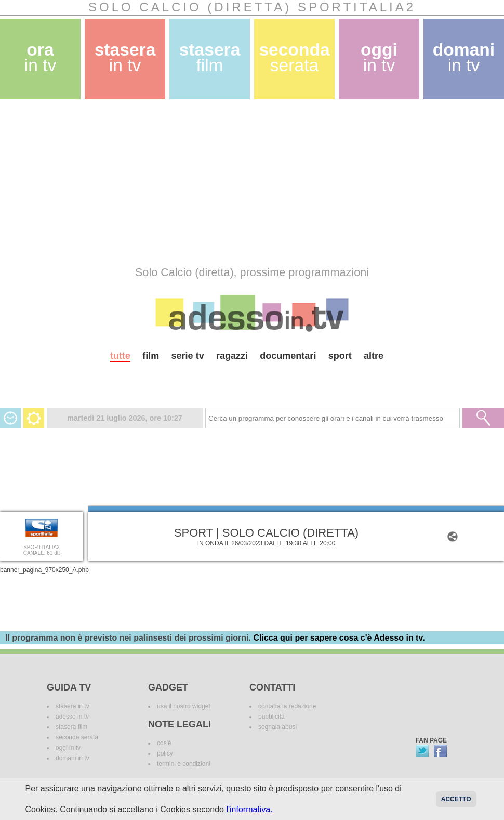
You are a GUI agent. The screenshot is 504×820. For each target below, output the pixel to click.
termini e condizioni (184, 764)
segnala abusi (277, 727)
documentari (288, 356)
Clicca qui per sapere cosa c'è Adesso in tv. (339, 638)
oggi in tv (68, 748)
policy (165, 753)
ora (41, 57)
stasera (125, 57)
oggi (379, 57)
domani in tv (72, 758)
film (151, 356)
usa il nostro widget (184, 706)
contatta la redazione (287, 706)
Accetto (456, 799)
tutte (120, 356)
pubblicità (271, 717)
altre (374, 356)
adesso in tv (72, 717)
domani (464, 57)
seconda (294, 57)
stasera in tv (72, 706)
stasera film (71, 727)
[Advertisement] (228, 183)
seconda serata (77, 737)
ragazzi (232, 356)
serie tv (188, 356)
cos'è (164, 743)
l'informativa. (249, 809)
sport (340, 356)
